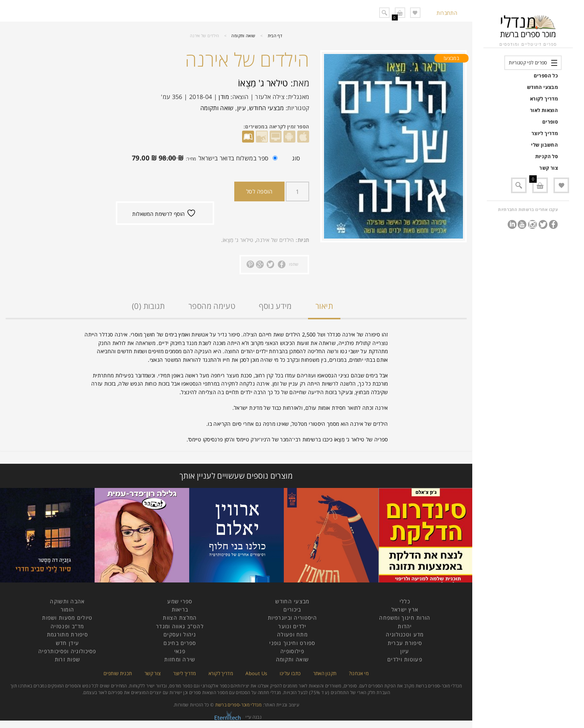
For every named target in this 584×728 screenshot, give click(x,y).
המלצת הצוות (180, 618)
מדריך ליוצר (545, 133)
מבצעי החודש (542, 87)
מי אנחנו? (359, 673)
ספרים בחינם (180, 643)
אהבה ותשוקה (67, 601)
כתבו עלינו (290, 673)
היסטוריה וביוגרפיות (292, 618)
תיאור (324, 306)
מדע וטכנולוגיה (405, 634)
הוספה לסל (259, 191)
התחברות (447, 13)
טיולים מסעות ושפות (67, 618)
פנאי (180, 651)
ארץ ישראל (405, 609)
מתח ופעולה (292, 634)
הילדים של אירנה (275, 240)
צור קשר (549, 168)
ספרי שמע (180, 601)
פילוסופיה (292, 651)
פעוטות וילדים (405, 659)
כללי (405, 601)
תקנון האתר (325, 673)
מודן (224, 97)
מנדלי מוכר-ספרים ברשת (239, 705)
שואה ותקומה (243, 36)
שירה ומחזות (180, 659)
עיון (242, 108)
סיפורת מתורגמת (67, 634)
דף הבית (275, 36)
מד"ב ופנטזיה (67, 626)
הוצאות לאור (544, 110)
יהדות (405, 626)
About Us (256, 673)
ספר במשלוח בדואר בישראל (193, 159)
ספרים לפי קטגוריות (528, 63)
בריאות (180, 609)
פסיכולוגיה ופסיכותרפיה (67, 651)
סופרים (550, 122)
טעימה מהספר (212, 306)
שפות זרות (68, 659)
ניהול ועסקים (180, 634)
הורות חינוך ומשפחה (405, 618)
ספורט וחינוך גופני (292, 643)
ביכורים (292, 609)
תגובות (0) (148, 306)
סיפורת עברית (405, 643)
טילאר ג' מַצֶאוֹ (263, 83)
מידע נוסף (275, 306)
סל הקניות (547, 156)
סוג (296, 158)
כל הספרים (546, 76)
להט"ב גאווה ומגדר (180, 626)
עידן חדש (67, 643)
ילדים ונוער (292, 626)
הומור (68, 609)
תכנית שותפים (118, 673)
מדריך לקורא (544, 99)
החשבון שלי (545, 145)
